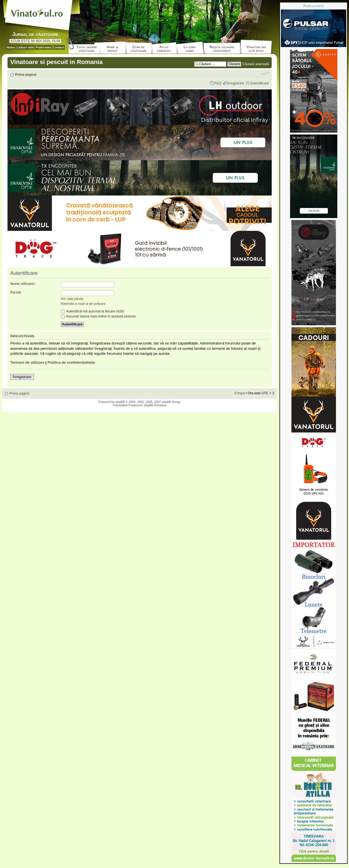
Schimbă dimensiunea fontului (265, 73)
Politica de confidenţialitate (71, 362)
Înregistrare (236, 83)
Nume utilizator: (23, 284)
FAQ (217, 83)
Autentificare (260, 83)
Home (11, 47)
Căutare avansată (256, 64)
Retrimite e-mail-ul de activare (83, 304)
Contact (59, 47)
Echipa (240, 393)
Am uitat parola (72, 299)
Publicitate (43, 47)
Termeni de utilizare (27, 362)
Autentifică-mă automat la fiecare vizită (92, 311)
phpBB (120, 402)
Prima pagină (26, 75)
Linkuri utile (25, 47)
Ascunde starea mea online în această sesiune (98, 316)
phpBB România (155, 405)
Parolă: (16, 292)
